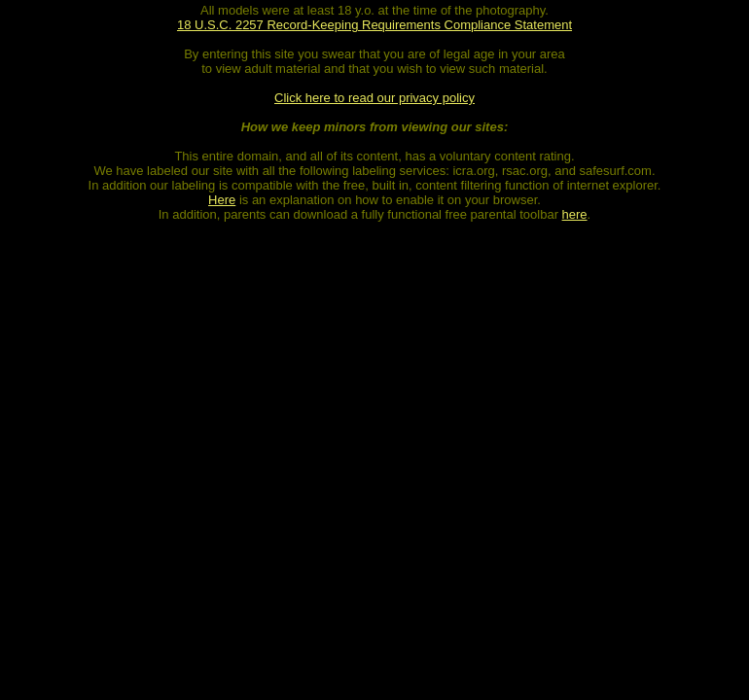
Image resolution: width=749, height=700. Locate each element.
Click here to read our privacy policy (374, 98)
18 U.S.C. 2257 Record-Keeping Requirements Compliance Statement (374, 25)
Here (222, 200)
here (575, 214)
